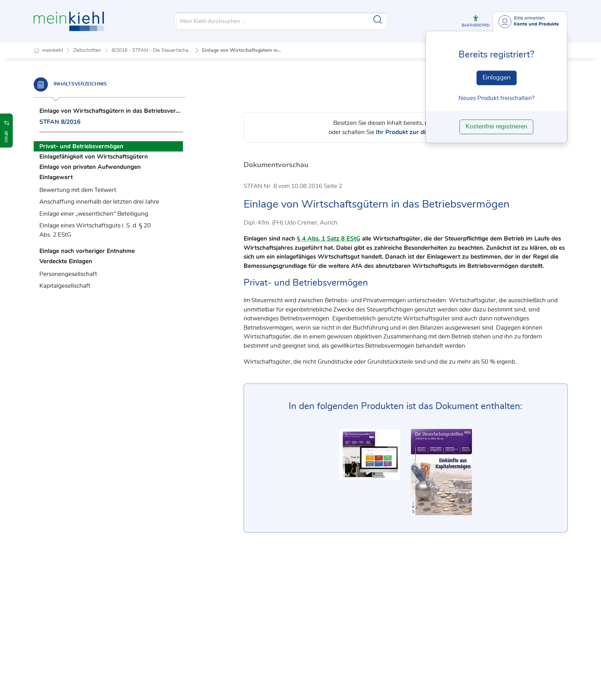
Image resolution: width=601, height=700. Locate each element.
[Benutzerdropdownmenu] (530, 21)
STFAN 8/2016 (60, 122)
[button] (476, 21)
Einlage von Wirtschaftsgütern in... (241, 50)
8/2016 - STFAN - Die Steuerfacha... (152, 50)
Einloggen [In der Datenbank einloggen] (497, 78)
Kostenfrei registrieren (496, 127)
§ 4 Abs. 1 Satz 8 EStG (329, 239)
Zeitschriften (87, 50)
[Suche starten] (378, 20)
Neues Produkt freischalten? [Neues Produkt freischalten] (497, 98)
